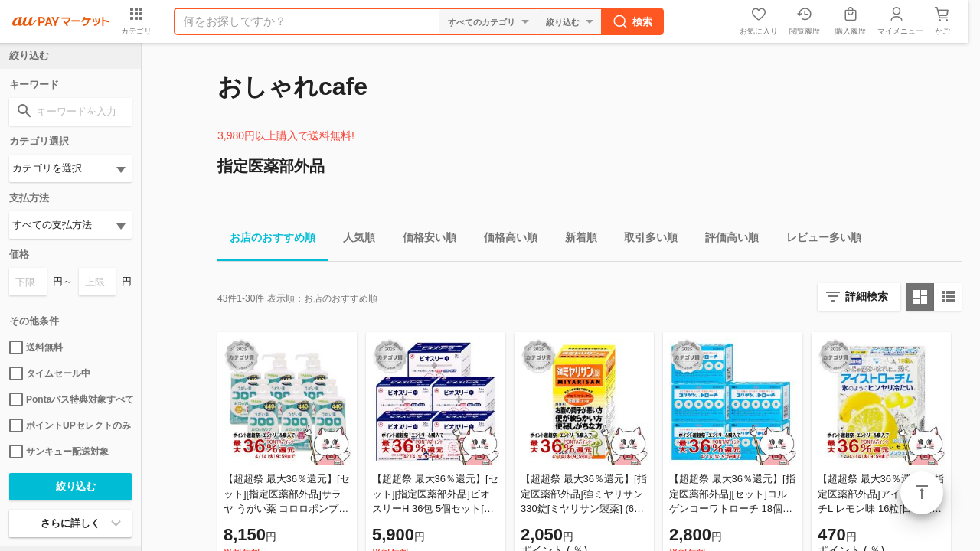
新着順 (575, 240)
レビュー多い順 (818, 240)
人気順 (353, 240)
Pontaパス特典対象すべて (70, 399)
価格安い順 (423, 240)
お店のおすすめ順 (266, 240)
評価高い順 (726, 240)
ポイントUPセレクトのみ (70, 425)
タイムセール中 (50, 373)
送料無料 (36, 347)
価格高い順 (505, 240)
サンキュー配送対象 (59, 452)
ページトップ (922, 493)
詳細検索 (867, 296)
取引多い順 (645, 240)
